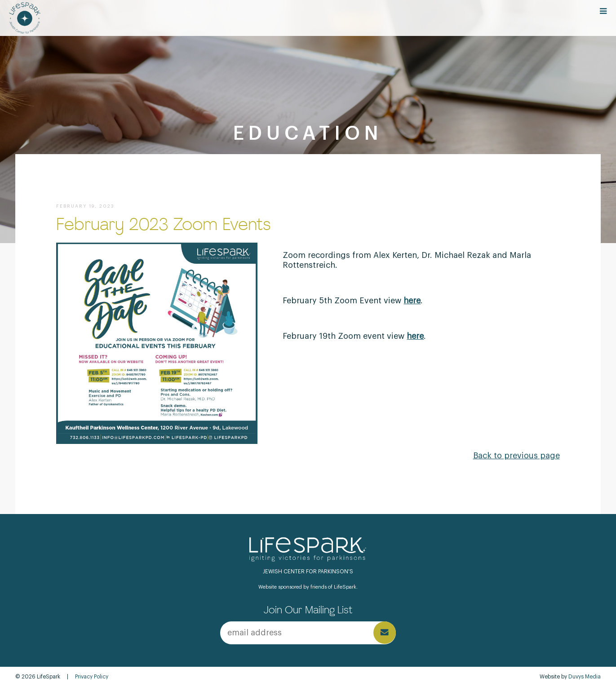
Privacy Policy (92, 677)
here (415, 336)
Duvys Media (585, 677)
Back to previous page (516, 456)
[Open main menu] (603, 12)
